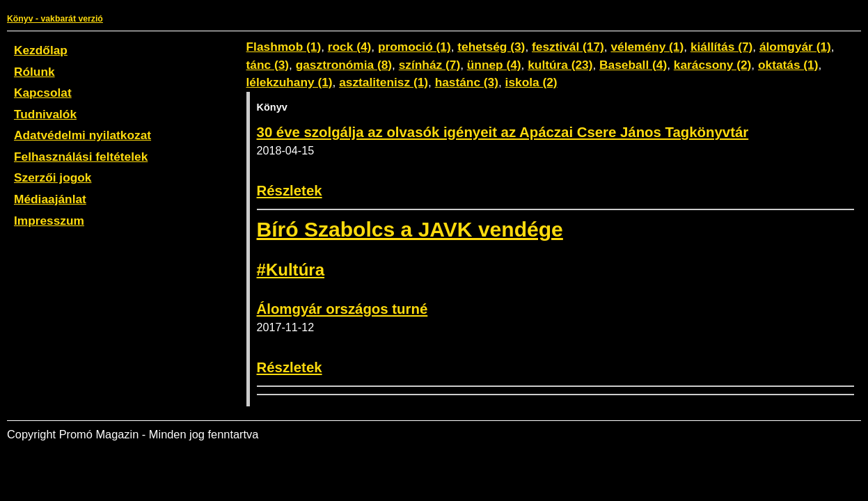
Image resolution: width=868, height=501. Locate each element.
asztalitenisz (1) (384, 82)
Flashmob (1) (284, 47)
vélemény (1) (647, 47)
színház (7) (429, 65)
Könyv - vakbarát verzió (55, 19)
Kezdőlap (41, 50)
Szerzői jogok (53, 177)
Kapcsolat (43, 93)
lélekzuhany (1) (290, 82)
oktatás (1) (788, 65)
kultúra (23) (560, 65)
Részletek (290, 191)
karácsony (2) (713, 65)
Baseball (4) (633, 65)
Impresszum (49, 221)
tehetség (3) (491, 47)
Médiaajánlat (50, 199)
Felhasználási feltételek (81, 157)
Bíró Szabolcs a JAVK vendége (410, 229)
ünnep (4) (494, 65)
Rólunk (34, 72)
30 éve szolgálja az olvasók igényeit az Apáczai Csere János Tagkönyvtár (503, 132)
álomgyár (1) (795, 47)
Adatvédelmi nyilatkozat (82, 135)
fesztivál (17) (568, 47)
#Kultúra (291, 270)
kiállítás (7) (721, 47)
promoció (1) (415, 47)
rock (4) (349, 47)
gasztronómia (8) (344, 65)
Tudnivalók (45, 114)
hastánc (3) (467, 82)
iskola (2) (531, 82)
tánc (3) (268, 65)
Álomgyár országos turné (342, 309)
